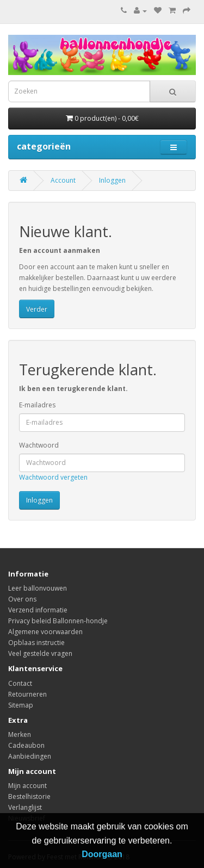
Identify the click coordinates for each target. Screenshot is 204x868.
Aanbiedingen (30, 756)
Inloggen (112, 180)
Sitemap (21, 705)
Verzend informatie (38, 610)
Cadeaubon (26, 745)
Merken (20, 734)
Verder (37, 309)
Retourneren (27, 694)
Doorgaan (102, 854)
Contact (20, 683)
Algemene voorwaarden (45, 632)
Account (63, 180)
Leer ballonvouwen (38, 588)
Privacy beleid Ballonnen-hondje (58, 621)
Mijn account (27, 786)
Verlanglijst (25, 807)
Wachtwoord (39, 445)
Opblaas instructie (36, 643)
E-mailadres (37, 405)
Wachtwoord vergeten (53, 477)
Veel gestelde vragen (40, 653)
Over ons (22, 599)
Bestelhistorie (29, 796)
